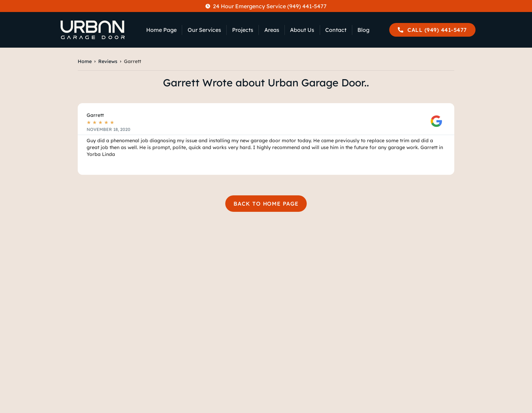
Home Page (161, 30)
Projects (243, 30)
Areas (272, 30)
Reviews (108, 62)
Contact (336, 30)
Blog (363, 30)
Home (85, 62)
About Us (302, 30)
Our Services (204, 30)
